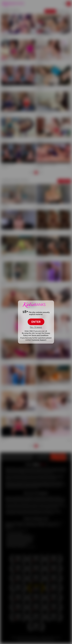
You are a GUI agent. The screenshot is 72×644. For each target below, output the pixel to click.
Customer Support (39, 340)
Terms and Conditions (40, 335)
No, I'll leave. (36, 327)
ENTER (36, 322)
